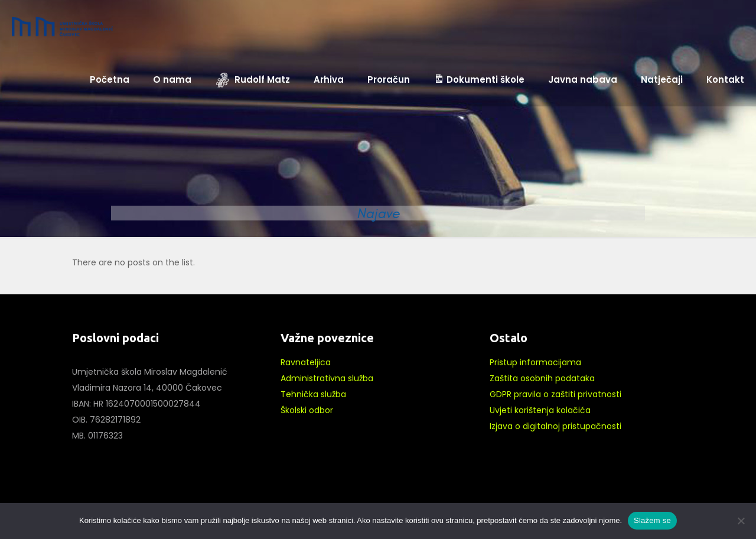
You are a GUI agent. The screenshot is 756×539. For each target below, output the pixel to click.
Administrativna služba (327, 378)
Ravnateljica (306, 362)
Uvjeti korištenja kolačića (540, 410)
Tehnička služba (313, 394)
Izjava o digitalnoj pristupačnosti (555, 426)
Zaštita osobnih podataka (542, 378)
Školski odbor (307, 410)
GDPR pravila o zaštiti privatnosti (555, 394)
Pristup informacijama (535, 362)
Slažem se (652, 520)
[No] (741, 521)
